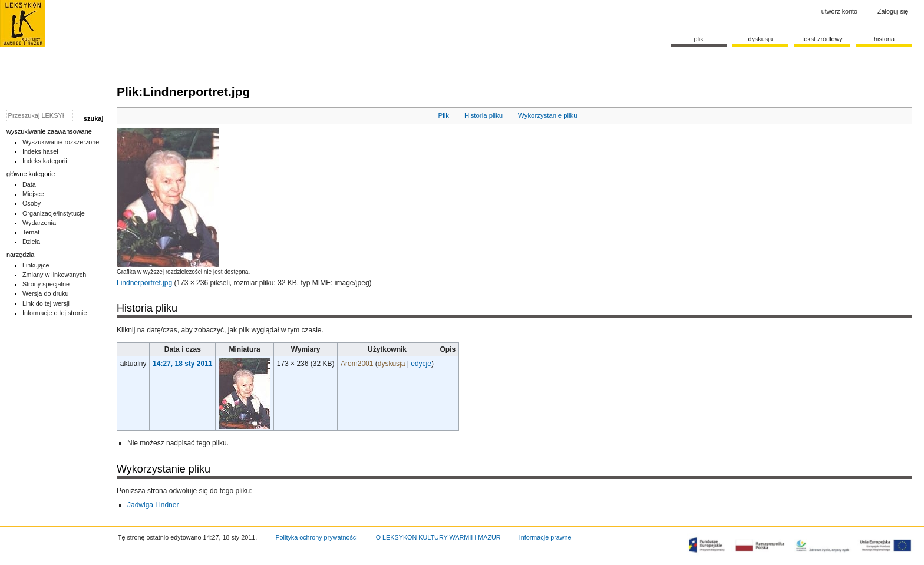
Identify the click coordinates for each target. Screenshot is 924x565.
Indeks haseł (40, 151)
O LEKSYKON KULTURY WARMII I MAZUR (438, 537)
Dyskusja (760, 39)
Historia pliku (484, 115)
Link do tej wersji (46, 303)
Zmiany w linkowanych (54, 275)
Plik (444, 115)
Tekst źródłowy (822, 39)
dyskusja (392, 364)
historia (884, 39)
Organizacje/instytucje (54, 213)
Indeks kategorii (45, 161)
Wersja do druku (46, 293)
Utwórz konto (839, 11)
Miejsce (33, 194)
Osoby (32, 203)
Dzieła (31, 242)
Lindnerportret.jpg (144, 283)
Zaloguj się (893, 11)
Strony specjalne (46, 284)
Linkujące (36, 265)
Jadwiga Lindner (153, 505)
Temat (31, 232)
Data (29, 184)
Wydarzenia (39, 223)
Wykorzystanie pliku (548, 115)
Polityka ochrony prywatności (316, 537)
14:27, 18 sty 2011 (182, 364)
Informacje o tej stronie (55, 313)
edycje (421, 364)
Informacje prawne (545, 537)
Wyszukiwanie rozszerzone (61, 142)
